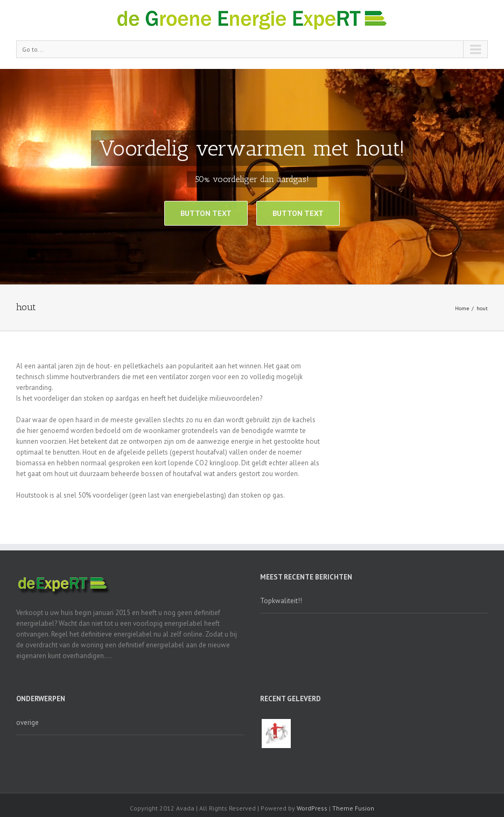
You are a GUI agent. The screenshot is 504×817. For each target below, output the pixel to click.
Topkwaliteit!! (281, 601)
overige (27, 722)
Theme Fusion (353, 808)
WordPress (312, 808)
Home (462, 308)
